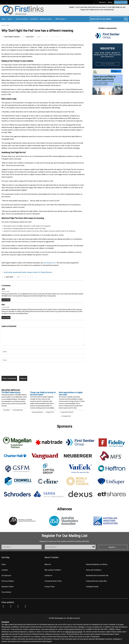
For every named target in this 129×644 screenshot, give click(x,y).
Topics (11, 19)
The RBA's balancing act (11, 392)
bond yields (8, 272)
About (110, 2)
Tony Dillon (6, 410)
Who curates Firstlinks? (53, 570)
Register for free (121, 2)
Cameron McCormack (67, 412)
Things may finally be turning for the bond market (43, 394)
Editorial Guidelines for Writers (97, 564)
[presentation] (17, 370)
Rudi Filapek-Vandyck (12, 37)
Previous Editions (22, 19)
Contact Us (48, 576)
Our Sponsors (6, 576)
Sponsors (102, 2)
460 (8, 25)
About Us (48, 564)
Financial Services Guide (74, 632)
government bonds (20, 272)
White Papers (61, 19)
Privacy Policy (50, 587)
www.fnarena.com (49, 263)
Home (4, 19)
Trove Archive (6, 592)
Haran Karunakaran (37, 412)
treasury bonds (32, 272)
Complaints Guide (92, 587)
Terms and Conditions (94, 570)
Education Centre (47, 19)
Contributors (34, 19)
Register (113, 547)
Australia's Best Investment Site (97, 576)
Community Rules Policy (53, 581)
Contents (5, 570)
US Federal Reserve (45, 272)
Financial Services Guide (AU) (96, 581)
